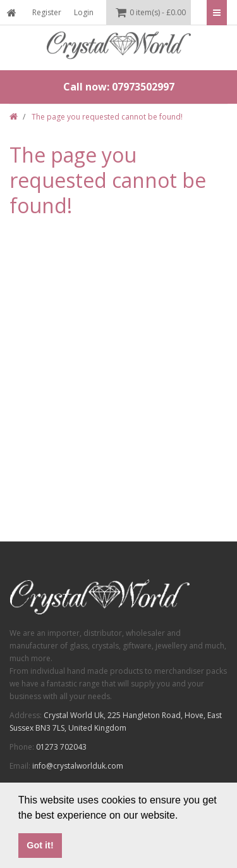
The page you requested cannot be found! (107, 117)
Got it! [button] (40, 845)
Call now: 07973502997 (119, 87)
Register (47, 12)
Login (84, 12)
